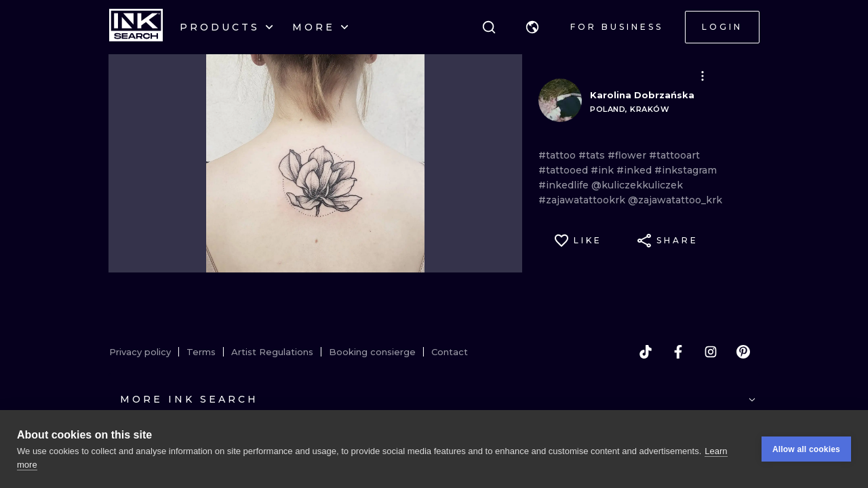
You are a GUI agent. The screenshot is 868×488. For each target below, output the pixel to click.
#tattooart (674, 155)
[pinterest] (743, 352)
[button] (532, 27)
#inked (635, 170)
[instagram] (711, 352)
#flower (628, 155)
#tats (593, 155)
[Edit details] (703, 76)
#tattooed (565, 170)
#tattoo (558, 155)
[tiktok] (646, 352)
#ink (604, 170)
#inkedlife (565, 185)
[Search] (489, 27)
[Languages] (532, 27)
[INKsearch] (136, 27)
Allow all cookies (806, 449)
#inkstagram (686, 170)
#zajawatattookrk (583, 200)
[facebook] (678, 352)
